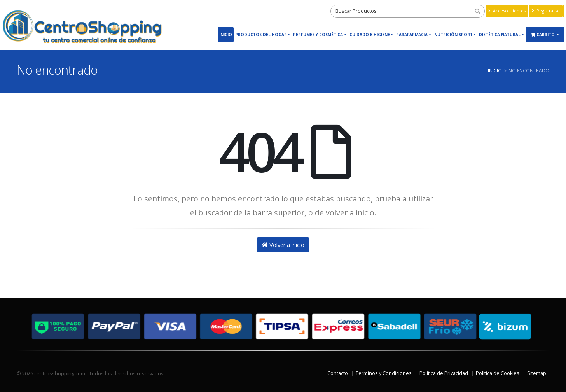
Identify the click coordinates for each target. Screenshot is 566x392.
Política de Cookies (498, 373)
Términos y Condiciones (384, 373)
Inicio (226, 35)
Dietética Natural (500, 35)
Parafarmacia (412, 35)
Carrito (543, 35)
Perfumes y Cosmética (318, 35)
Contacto (338, 373)
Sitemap (537, 373)
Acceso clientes (507, 11)
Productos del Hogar (261, 35)
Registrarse (546, 11)
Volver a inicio (283, 245)
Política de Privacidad (444, 373)
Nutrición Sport (453, 35)
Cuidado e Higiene (370, 35)
